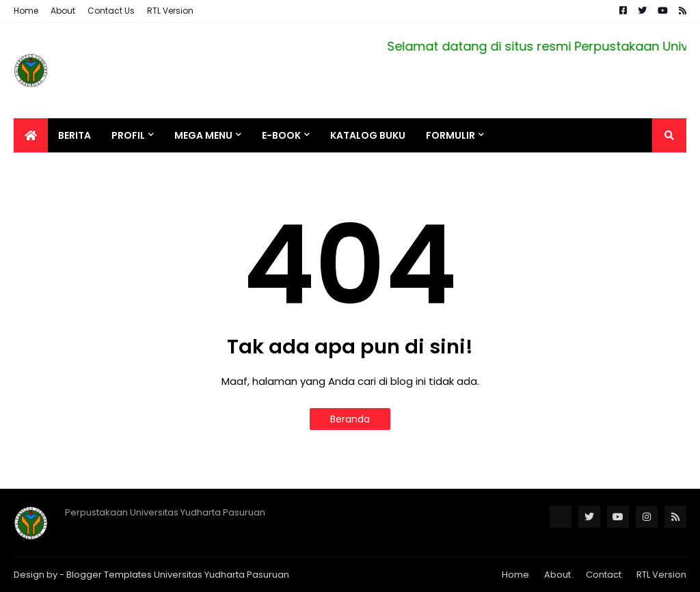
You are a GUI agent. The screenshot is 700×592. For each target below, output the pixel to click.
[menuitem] (31, 135)
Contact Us (111, 11)
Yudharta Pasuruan (247, 575)
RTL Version (170, 11)
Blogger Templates (109, 575)
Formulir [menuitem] (450, 135)
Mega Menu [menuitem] (203, 135)
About (63, 11)
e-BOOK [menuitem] (281, 135)
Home (26, 11)
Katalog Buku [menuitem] (368, 135)
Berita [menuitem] (75, 135)
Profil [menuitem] (128, 135)
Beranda (350, 419)
